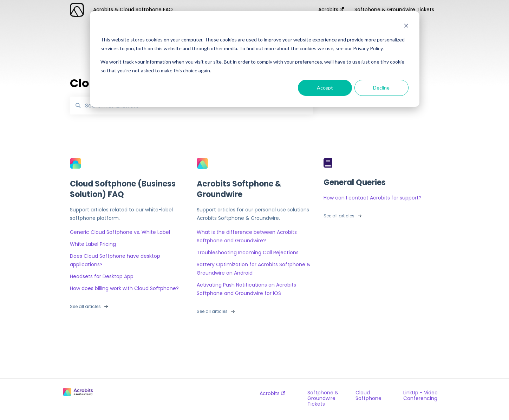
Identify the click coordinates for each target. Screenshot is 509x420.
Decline (381, 88)
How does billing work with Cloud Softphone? (124, 288)
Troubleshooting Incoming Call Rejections (248, 252)
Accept (325, 88)
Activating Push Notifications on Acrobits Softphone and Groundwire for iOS (246, 289)
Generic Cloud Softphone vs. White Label (120, 232)
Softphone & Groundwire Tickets (323, 398)
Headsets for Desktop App (102, 276)
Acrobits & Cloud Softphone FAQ (133, 9)
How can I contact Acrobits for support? (373, 198)
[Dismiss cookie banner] (406, 27)
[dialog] (255, 59)
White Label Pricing (93, 244)
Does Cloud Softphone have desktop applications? (115, 260)
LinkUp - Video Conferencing (420, 395)
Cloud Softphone (368, 395)
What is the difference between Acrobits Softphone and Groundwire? (247, 236)
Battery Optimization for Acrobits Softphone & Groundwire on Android (254, 269)
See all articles (85, 306)
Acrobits (272, 393)
